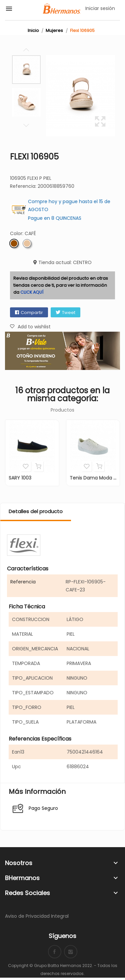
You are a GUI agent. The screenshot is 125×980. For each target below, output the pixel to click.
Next (26, 125)
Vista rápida (38, 466)
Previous (26, 50)
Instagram (71, 952)
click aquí (32, 292)
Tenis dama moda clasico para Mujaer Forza (93, 478)
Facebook (55, 952)
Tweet (69, 313)
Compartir (32, 313)
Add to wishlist (26, 466)
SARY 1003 (20, 478)
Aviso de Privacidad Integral (37, 916)
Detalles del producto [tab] (36, 511)
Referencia (23, 582)
